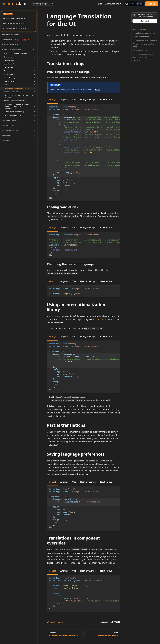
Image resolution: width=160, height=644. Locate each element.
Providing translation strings (144, 33)
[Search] (134, 4)
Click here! (145, 21)
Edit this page (55, 622)
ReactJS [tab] (53, 99)
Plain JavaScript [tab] (88, 99)
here (97, 90)
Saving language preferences (143, 54)
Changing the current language (145, 40)
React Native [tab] (106, 99)
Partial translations (140, 50)
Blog (100, 4)
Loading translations (141, 37)
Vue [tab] (74, 99)
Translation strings (139, 29)
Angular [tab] (64, 99)
